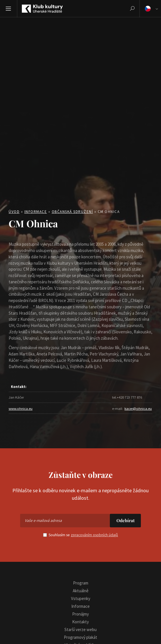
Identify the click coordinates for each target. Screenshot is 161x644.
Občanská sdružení (72, 212)
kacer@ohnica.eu (138, 408)
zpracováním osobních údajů (94, 535)
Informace (36, 212)
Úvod (14, 212)
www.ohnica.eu (21, 408)
